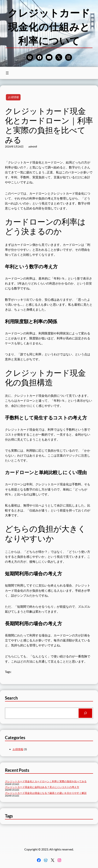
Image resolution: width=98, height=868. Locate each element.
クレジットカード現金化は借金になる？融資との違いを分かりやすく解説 (46, 793)
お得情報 (13, 97)
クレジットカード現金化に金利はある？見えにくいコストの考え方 (42, 787)
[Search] (85, 713)
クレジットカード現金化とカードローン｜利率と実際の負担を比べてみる (46, 781)
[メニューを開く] (7, 73)
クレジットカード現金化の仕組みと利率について (49, 27)
